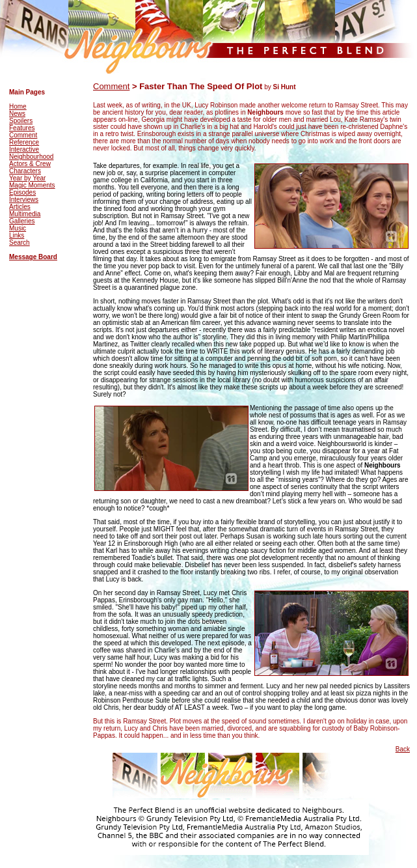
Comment (23, 135)
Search (20, 243)
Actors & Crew (30, 164)
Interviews (24, 200)
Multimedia (25, 214)
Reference (24, 142)
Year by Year (27, 178)
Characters (25, 171)
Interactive (24, 149)
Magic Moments (32, 185)
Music (18, 228)
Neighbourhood (31, 157)
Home (18, 106)
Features (22, 128)
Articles (20, 207)
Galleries (22, 221)
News (17, 114)
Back (403, 749)
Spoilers (21, 121)
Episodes (22, 192)
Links (17, 235)
